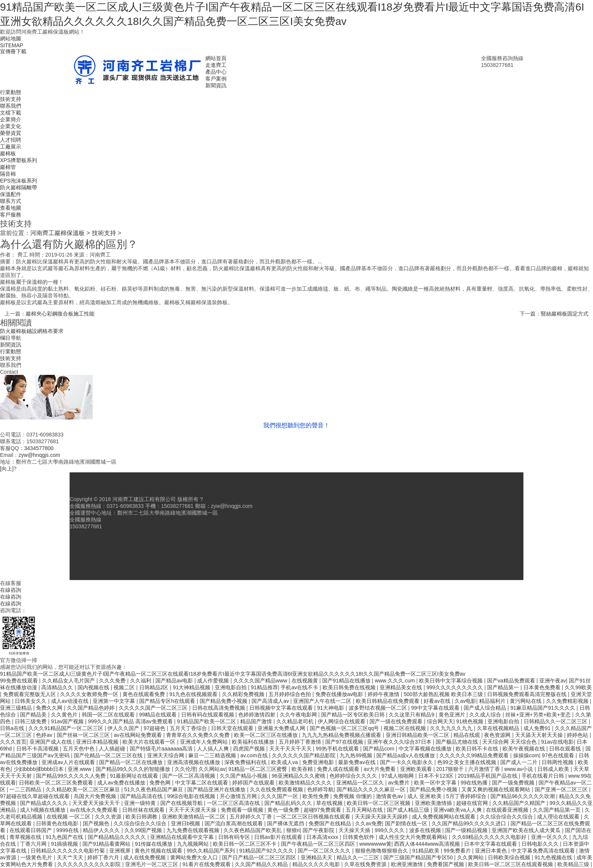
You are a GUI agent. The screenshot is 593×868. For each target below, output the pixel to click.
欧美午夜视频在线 (525, 749)
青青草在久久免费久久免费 (199, 735)
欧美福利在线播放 (254, 742)
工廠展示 (11, 147)
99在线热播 (475, 783)
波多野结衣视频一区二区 (379, 708)
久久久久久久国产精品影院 (304, 755)
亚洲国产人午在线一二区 (323, 701)
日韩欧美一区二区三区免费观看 (57, 783)
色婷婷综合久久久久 (354, 776)
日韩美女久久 (31, 701)
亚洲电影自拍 (231, 687)
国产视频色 (97, 823)
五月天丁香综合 (189, 728)
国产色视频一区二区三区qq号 (345, 728)
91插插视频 (65, 844)
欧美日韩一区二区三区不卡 (245, 844)
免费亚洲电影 (319, 762)
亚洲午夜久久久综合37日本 (400, 742)
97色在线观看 (559, 755)
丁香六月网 (34, 844)
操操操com (526, 755)
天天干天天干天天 (291, 749)
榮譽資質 (11, 133)
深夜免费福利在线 (246, 762)
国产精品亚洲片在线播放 (217, 789)
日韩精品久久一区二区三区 (556, 721)
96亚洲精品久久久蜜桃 (299, 776)
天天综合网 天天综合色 (510, 742)
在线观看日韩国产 (31, 830)
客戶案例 (216, 79)
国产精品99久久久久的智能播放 (134, 769)
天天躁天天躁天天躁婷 (382, 817)
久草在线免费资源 (366, 864)
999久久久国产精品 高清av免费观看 (131, 721)
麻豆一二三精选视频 (213, 755)
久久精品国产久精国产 (520, 803)
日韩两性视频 (558, 762)
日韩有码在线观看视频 (208, 715)
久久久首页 (13, 742)
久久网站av (212, 769)
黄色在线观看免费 (144, 694)
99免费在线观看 (19, 681)
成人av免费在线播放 (122, 783)
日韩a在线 (13, 728)
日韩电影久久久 (541, 844)
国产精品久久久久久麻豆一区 (372, 789)
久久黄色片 (65, 715)
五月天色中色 (79, 749)
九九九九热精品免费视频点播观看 (342, 735)
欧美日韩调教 (142, 817)
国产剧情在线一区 (407, 823)
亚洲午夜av (553, 681)
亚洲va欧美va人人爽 (458, 810)
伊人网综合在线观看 (342, 721)
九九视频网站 (194, 844)
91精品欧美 (426, 851)
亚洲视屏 (121, 851)
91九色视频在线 (554, 857)
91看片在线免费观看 (207, 864)
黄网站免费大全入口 (195, 857)
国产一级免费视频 (514, 783)
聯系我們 (11, 106)
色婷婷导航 (320, 789)
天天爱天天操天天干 (97, 803)
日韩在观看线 (566, 749)
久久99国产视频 (144, 830)
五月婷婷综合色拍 (290, 694)
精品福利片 (493, 701)
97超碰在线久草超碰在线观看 (35, 796)
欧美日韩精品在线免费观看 (388, 701)
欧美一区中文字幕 (436, 783)
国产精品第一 (504, 687)
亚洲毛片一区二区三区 (152, 864)
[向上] (7, 469)
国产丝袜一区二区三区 (84, 735)
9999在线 (68, 830)
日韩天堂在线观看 (233, 728)
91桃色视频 (470, 721)
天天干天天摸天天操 (193, 810)
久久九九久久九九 (452, 728)
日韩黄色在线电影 (58, 823)
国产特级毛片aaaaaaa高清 (162, 749)
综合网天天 (440, 721)
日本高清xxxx (323, 837)
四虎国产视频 (250, 749)
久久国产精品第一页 (557, 810)
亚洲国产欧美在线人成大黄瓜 (527, 830)
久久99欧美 (578, 687)
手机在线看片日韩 (543, 776)
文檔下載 (11, 113)
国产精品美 (34, 715)
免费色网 (161, 783)
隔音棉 (8, 174)
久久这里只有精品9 (412, 715)
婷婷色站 (578, 735)
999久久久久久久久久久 (456, 687)
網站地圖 (11, 39)
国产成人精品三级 (409, 810)
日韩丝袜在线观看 (144, 810)
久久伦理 (185, 769)
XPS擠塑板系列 (19, 160)
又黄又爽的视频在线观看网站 (497, 789)
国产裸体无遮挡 (286, 823)
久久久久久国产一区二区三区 (154, 708)
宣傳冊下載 (13, 51)
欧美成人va (285, 762)
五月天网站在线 (365, 810)
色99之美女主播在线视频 (467, 762)
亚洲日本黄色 (492, 851)
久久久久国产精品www (261, 681)
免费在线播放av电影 (340, 694)
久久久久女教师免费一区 (90, 694)
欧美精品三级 (574, 864)
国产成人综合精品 (486, 708)
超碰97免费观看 (323, 810)
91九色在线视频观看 (194, 694)
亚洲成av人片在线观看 (69, 762)
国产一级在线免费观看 (397, 721)
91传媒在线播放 (154, 844)
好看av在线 (438, 701)
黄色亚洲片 (453, 715)
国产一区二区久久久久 (325, 851)
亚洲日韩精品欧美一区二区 (418, 735)
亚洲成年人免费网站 (205, 742)
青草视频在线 (26, 837)
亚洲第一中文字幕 (115, 701)
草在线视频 (330, 803)
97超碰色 (155, 728)
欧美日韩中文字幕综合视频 (452, 681)
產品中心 (216, 72)
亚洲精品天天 (317, 857)
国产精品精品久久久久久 (118, 837)
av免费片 (400, 783)
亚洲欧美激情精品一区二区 (194, 817)
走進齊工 (216, 65)
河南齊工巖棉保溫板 (57, 233)
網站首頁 (216, 58)
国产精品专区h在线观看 (168, 701)
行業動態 (11, 92)
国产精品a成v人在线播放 (406, 755)
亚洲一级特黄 (141, 803)
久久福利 (141, 681)
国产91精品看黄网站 (107, 844)
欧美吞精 (303, 769)
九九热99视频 (356, 755)
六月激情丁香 (485, 769)
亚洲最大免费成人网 (282, 728)
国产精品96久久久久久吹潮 (523, 796)
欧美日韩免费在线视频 (350, 687)
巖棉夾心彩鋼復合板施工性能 (60, 314)
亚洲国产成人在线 (51, 742)
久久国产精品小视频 (244, 776)
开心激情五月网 (239, 796)
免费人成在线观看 (339, 769)
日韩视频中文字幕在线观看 (282, 708)
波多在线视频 (426, 830)
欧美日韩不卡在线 (478, 749)
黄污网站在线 (526, 701)
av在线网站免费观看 (139, 735)
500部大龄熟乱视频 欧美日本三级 (444, 694)
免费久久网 (50, 708)
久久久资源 (109, 817)
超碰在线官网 (473, 803)
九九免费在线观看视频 (194, 830)
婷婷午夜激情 (384, 694)
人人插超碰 (113, 749)
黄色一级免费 (284, 810)
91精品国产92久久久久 (267, 851)
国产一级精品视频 (467, 830)
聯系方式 (11, 201)
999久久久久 (390, 830)
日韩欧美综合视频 (510, 857)
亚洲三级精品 (17, 708)
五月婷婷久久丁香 (251, 817)
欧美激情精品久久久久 (306, 783)
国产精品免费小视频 (224, 701)
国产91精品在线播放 (347, 681)
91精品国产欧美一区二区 (207, 721)
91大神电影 (331, 708)
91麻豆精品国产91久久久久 (543, 708)
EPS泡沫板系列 (19, 181)
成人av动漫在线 (71, 701)
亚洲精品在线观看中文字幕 (183, 837)
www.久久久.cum (396, 681)
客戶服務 (11, 215)
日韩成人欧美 (554, 769)
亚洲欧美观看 (417, 769)
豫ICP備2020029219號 (232, 499)
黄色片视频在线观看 (159, 851)
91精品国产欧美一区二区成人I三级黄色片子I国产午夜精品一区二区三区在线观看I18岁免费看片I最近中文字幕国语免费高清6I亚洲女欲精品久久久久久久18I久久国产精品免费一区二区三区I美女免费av (233, 674)
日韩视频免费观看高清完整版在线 (528, 694)
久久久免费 (113, 681)
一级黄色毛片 (37, 857)
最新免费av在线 (358, 762)
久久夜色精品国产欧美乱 (253, 830)
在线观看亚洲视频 (508, 810)
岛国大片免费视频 (96, 796)
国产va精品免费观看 (512, 681)
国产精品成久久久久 (45, 803)
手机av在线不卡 (300, 687)
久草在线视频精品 (499, 728)
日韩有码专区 (235, 837)
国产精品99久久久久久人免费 (71, 776)
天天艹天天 (71, 857)
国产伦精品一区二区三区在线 (109, 755)
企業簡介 (11, 119)
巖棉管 (8, 167)
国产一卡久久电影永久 (407, 762)
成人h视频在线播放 (43, 810)
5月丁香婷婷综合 (467, 796)
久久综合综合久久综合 (507, 817)
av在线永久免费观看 (95, 810)
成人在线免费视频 (145, 857)
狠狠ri (293, 830)
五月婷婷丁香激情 (301, 742)
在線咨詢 (11, 590)
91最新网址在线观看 (134, 776)
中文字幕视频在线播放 (426, 749)
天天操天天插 (355, 830)
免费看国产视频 (446, 864)
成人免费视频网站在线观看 (444, 817)
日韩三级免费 (31, 721)
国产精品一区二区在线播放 (132, 762)
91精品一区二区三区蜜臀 (258, 769)
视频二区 (125, 687)
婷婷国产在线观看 (254, 783)
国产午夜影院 (319, 830)
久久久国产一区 (280, 796)
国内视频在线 (94, 687)
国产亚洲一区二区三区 (562, 789)
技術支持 (11, 99)
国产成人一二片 (520, 762)
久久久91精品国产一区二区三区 (66, 728)
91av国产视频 (68, 721)
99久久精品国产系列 (212, 851)
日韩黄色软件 (359, 837)
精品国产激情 (257, 721)
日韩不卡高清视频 (38, 749)
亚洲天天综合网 (166, 755)
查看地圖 (11, 208)
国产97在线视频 (345, 742)
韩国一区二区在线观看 (109, 715)
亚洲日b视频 (186, 823)
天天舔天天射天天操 (540, 735)
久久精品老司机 (296, 721)
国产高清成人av (271, 701)
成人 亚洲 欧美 (425, 796)
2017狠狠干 (451, 769)
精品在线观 (467, 735)
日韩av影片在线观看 (279, 837)
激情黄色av (390, 796)
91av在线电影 (557, 742)
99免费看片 (458, 851)
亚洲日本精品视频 (98, 742)
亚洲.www (80, 769)
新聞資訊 (216, 85)
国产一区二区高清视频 (189, 776)
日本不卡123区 (437, 776)
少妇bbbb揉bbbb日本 (39, 769)
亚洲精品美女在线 (402, 687)
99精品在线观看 (159, 715)
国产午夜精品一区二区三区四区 (319, 844)
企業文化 (11, 126)
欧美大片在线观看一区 (150, 742)
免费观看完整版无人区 (30, 694)
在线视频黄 (306, 681)
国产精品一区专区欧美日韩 (354, 715)
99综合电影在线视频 (192, 796)
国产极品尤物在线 (458, 742)
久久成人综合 (486, 715)
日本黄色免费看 (543, 687)
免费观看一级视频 (243, 810)
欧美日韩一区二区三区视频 (379, 803)
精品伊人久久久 (102, 830)
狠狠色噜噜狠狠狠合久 (382, 851)
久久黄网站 (471, 857)
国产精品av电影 (175, 681)
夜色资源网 (498, 735)
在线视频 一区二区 (69, 817)
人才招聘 (11, 140)
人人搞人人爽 (214, 749)
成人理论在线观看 (559, 817)
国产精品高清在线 (142, 796)
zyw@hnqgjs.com (39, 455)
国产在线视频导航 (182, 803)
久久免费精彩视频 (568, 701)
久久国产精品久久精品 (262, 864)
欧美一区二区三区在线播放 (267, 735)
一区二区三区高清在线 (234, 803)
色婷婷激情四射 (258, 715)
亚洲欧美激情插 (434, 803)
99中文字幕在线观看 (436, 708)
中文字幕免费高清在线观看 (544, 851)
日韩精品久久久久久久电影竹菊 (68, 851)
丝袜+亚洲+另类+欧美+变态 (539, 715)
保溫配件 (11, 194)
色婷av (45, 735)
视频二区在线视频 (405, 728)
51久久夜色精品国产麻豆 (154, 789)
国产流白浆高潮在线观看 (234, 823)
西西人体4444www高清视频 (428, 844)
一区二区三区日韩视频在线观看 (314, 817)
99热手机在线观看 (338, 749)
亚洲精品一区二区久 (361, 783)
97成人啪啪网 (398, 776)
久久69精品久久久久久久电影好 (490, 837)
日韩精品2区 (155, 687)
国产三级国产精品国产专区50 (419, 857)
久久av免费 (369, 823)
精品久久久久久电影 (317, 864)
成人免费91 (538, 728)
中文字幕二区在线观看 (202, 783)
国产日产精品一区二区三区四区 (260, 857)
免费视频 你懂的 (353, 796)
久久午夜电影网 (299, 715)
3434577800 (39, 448)
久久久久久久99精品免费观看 (475, 755)
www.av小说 (519, 769)
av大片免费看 (381, 769)
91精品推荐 (264, 687)
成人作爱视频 (214, 681)
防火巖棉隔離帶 (19, 187)
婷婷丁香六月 (104, 857)
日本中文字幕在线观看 (491, 844)
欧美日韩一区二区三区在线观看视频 (511, 864)
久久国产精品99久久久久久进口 (470, 823)
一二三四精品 (26, 789)
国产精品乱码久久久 (289, 803)
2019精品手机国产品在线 (488, 776)
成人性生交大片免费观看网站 (414, 837)
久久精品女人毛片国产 (69, 681)
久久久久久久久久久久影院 (90, 864)
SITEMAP (12, 45)
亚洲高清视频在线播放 (194, 762)
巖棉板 (8, 153)
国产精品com (379, 749)
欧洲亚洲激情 (408, 864)
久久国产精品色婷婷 (92, 708)
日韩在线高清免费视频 (219, 708)
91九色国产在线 (65, 837)
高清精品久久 (58, 687)
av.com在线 (255, 755)
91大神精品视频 (192, 687)
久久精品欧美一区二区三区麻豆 (84, 789)
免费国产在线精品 (331, 823)
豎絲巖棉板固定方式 (565, 314)
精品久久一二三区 (359, 857)
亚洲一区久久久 (550, 837)
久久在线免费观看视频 (277, 789)
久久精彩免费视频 (244, 694)
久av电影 (465, 701)
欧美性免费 (317, 796)
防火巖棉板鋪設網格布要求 (32, 331)
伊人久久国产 (124, 728)
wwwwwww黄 (375, 844)
